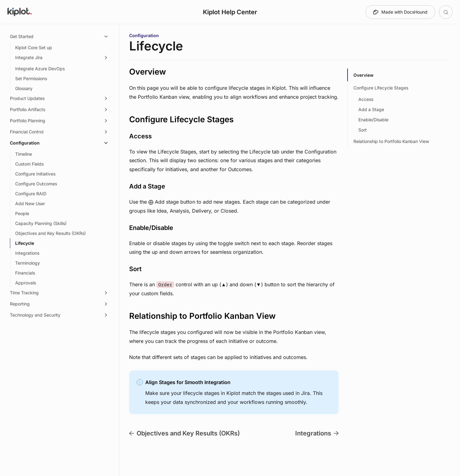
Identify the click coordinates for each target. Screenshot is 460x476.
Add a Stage (371, 109)
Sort (363, 130)
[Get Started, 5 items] (59, 37)
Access (366, 99)
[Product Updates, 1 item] (59, 98)
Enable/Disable (373, 120)
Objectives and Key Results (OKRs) (184, 433)
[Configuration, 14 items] (59, 143)
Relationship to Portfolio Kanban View (391, 141)
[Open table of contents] (446, 12)
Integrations (317, 433)
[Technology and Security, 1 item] (59, 315)
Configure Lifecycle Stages (381, 88)
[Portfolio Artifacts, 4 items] (59, 110)
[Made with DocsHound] (400, 12)
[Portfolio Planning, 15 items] (59, 121)
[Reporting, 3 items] (59, 304)
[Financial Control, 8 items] (59, 132)
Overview (364, 75)
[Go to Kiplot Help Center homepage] (20, 12)
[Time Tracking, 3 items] (59, 293)
